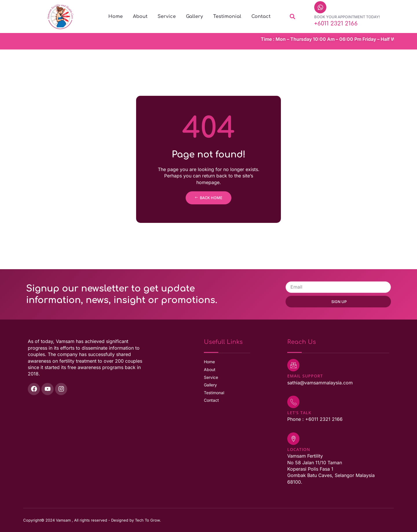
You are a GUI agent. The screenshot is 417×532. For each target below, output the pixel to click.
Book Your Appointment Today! (347, 17)
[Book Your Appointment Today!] (320, 7)
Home (116, 16)
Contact (261, 16)
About (140, 16)
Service (167, 16)
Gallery (194, 16)
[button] (292, 17)
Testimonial (227, 16)
